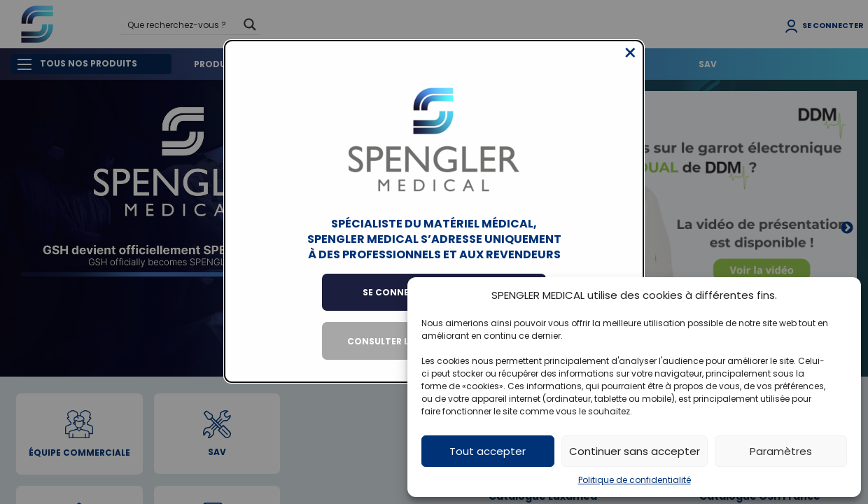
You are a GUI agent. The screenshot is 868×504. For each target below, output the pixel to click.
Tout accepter (488, 451)
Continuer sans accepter (635, 451)
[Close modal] (630, 64)
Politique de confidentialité (635, 480)
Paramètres (781, 451)
